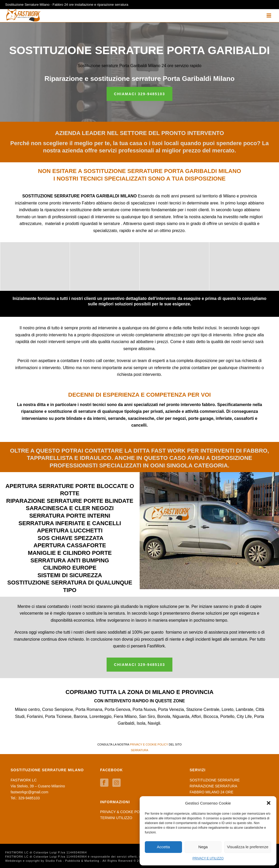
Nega (203, 847)
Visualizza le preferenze (248, 847)
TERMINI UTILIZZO (116, 818)
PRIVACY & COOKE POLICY (124, 812)
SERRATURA (139, 750)
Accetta (163, 847)
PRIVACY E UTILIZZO (208, 858)
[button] (269, 803)
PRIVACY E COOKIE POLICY (149, 744)
